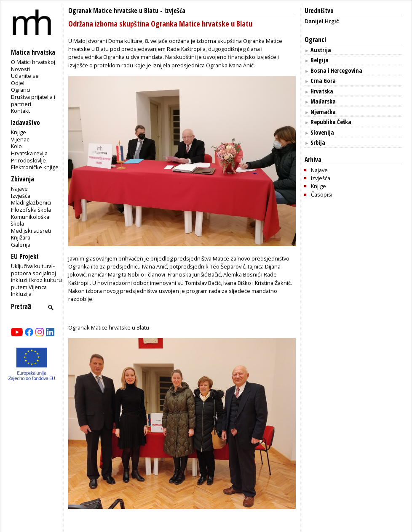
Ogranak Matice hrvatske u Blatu (113, 11)
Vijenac (20, 139)
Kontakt (20, 111)
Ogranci (21, 90)
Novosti (20, 69)
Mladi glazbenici (31, 202)
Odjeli (18, 83)
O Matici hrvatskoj (33, 62)
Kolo (16, 146)
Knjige (19, 132)
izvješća (175, 11)
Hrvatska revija (29, 153)
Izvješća (21, 196)
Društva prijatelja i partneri (33, 100)
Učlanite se (25, 76)
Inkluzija (21, 294)
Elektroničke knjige (35, 167)
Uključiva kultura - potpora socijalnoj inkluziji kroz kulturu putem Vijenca (36, 277)
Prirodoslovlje (28, 160)
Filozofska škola (31, 210)
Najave (19, 189)
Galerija (21, 245)
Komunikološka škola (30, 220)
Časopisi (322, 194)
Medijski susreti (31, 231)
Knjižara (21, 237)
